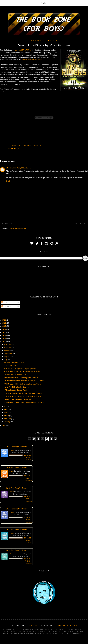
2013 (4, 332)
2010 (4, 342)
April (6, 412)
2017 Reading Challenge (16, 447)
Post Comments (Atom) (18, 228)
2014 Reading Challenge (16, 509)
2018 (4, 320)
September (8, 354)
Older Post (81, 223)
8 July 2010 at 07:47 (24, 168)
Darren (12, 450)
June (6, 406)
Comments (6, 306)
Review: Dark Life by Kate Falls (15, 375)
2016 (4, 323)
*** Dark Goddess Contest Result (16, 390)
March (7, 416)
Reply (8, 181)
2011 (4, 338)
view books (29, 460)
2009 (4, 426)
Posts (4, 302)
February (8, 419)
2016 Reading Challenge (16, 467)
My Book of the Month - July (14, 362)
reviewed (23, 50)
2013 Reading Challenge (16, 529)
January (7, 422)
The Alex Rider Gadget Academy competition (20, 369)
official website (32, 60)
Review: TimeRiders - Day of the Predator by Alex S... (23, 372)
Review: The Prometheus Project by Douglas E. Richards (24, 381)
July (6, 360)
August (7, 357)
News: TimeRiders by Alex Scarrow (16, 387)
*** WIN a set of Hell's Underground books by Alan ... (22, 384)
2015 (4, 326)
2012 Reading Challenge (16, 550)
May (6, 409)
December (8, 344)
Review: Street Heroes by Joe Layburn (18, 399)
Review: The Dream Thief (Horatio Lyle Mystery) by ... (23, 393)
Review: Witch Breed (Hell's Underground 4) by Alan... (23, 396)
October (7, 350)
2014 (4, 329)
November (8, 347)
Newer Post (8, 223)
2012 (4, 335)
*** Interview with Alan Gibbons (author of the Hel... (22, 378)
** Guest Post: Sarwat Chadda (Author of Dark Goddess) (24, 402)
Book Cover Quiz (10, 365)
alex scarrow (11, 168)
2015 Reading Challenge (16, 488)
